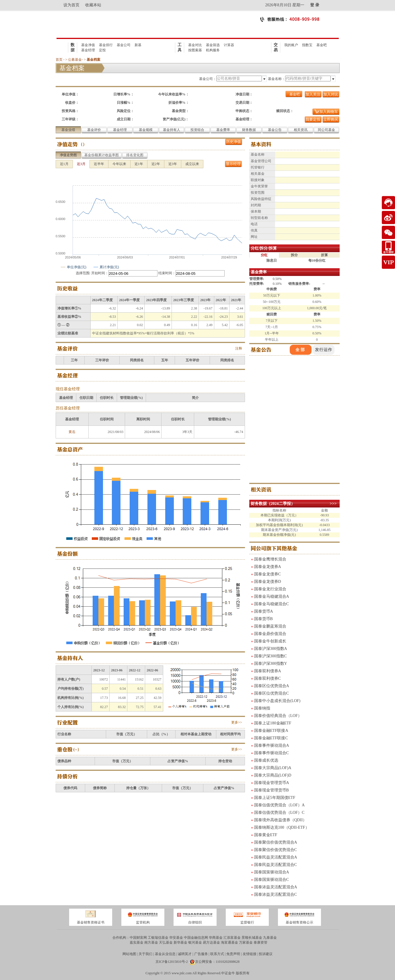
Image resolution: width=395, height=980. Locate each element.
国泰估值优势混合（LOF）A (280, 805)
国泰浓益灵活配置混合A (276, 887)
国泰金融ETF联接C (271, 738)
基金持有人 (172, 130)
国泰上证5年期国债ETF (275, 798)
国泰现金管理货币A (272, 783)
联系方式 (217, 954)
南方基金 (151, 942)
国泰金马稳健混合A (272, 596)
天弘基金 (166, 942)
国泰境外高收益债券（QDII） (281, 820)
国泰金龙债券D (268, 582)
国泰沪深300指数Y (271, 664)
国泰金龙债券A (268, 567)
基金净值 (88, 45)
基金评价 (94, 130)
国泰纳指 (262, 708)
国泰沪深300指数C (271, 656)
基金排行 (106, 45)
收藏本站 (93, 5)
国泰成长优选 (266, 760)
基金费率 (223, 130)
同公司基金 (326, 130)
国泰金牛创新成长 (270, 641)
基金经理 (88, 50)
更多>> (237, 722)
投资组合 (197, 130)
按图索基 (195, 50)
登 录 (315, 5)
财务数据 (249, 130)
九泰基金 (270, 938)
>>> (333, 504)
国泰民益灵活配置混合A (276, 857)
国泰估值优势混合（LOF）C (279, 813)
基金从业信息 (165, 954)
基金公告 (275, 130)
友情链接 (250, 954)
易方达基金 (211, 942)
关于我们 (145, 954)
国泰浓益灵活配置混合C (276, 894)
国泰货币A (264, 611)
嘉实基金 (137, 942)
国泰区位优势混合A (272, 686)
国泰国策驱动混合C (272, 880)
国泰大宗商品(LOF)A (273, 768)
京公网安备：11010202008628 (217, 962)
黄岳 (72, 432)
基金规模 (146, 130)
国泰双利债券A (268, 671)
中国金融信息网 (196, 938)
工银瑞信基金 (158, 938)
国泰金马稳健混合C (272, 604)
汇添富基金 (232, 938)
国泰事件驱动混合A (272, 745)
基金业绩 (68, 130)
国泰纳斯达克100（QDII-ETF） (282, 827)
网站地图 (129, 954)
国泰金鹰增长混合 (270, 559)
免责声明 (233, 954)
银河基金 (195, 942)
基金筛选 (213, 45)
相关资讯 (301, 130)
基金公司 (124, 45)
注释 (239, 348)
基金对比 (195, 45)
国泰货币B (263, 619)
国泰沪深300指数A (271, 649)
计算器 (229, 45)
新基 (138, 45)
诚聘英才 (185, 954)
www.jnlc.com (182, 973)
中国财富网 (138, 938)
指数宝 (307, 45)
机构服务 (213, 50)
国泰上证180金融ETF (273, 723)
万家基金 (246, 942)
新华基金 (180, 942)
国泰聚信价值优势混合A (276, 842)
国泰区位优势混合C (272, 693)
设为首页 (71, 5)
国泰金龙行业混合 (270, 589)
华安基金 (176, 938)
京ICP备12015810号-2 (172, 962)
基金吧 (322, 45)
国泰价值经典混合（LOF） (278, 716)
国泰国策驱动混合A (272, 872)
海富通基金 (229, 942)
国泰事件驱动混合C (272, 753)
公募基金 (75, 60)
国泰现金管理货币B (272, 790)
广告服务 (201, 954)
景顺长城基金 (252, 938)
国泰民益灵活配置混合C (276, 865)
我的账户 (291, 45)
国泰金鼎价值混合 (270, 634)
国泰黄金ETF (266, 835)
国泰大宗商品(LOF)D (273, 775)
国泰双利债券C (267, 678)
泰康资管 (260, 942)
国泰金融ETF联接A (271, 731)
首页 (59, 60)
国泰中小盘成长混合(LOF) (277, 701)
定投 (102, 50)
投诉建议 (266, 954)
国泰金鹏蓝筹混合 (270, 626)
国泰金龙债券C (267, 574)
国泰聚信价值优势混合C (276, 850)
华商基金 (216, 938)
